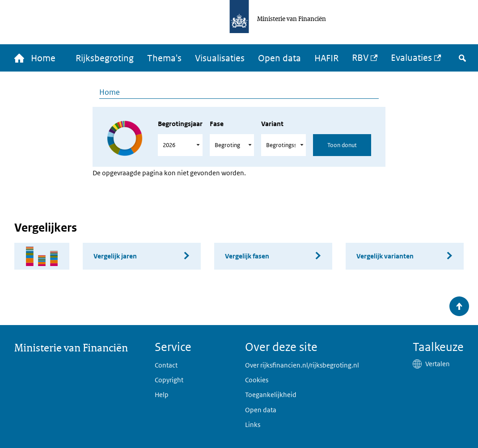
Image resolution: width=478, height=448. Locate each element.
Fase (217, 124)
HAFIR (326, 58)
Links (253, 425)
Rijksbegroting (105, 58)
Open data (279, 58)
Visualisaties (220, 58)
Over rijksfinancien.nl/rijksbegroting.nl (302, 365)
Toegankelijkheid (271, 395)
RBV (360, 58)
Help (162, 395)
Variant (272, 124)
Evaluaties (411, 58)
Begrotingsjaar (180, 124)
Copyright (169, 380)
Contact (166, 365)
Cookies (257, 380)
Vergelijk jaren (115, 256)
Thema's (164, 58)
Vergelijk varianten (385, 256)
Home (110, 92)
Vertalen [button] (438, 364)
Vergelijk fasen (247, 256)
